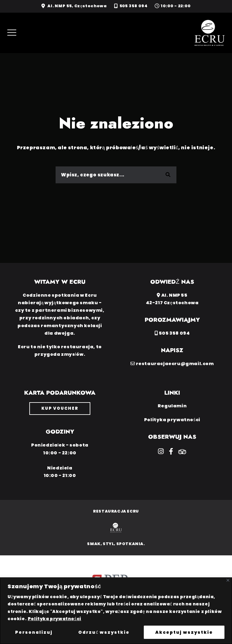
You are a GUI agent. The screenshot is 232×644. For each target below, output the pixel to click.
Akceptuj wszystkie (184, 632)
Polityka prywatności (55, 619)
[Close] (228, 580)
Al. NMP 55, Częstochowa (77, 6)
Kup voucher (60, 408)
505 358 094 (134, 6)
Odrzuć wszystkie (104, 632)
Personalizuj (34, 632)
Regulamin (172, 406)
